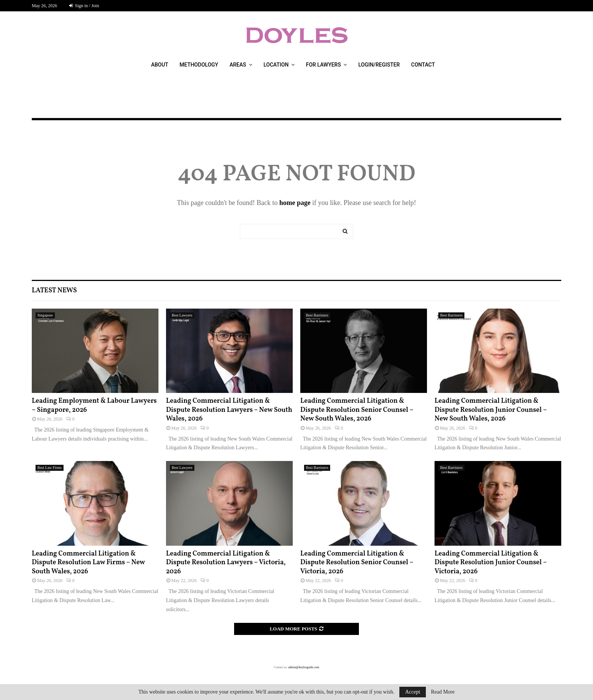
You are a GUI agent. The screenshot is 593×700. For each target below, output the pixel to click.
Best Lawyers (182, 315)
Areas (238, 65)
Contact (423, 65)
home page (295, 203)
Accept (413, 692)
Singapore (45, 315)
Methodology (199, 65)
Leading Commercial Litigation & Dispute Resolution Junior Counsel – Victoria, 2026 (491, 563)
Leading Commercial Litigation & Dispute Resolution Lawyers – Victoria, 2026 (226, 563)
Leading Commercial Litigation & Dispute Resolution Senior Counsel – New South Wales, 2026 (357, 410)
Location (276, 65)
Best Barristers (317, 315)
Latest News (54, 291)
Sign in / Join (84, 6)
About (159, 65)
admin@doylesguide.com (304, 667)
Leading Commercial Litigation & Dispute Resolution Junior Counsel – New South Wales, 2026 (491, 410)
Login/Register (379, 65)
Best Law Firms (50, 468)
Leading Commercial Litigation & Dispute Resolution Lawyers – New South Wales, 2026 (229, 410)
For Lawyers (323, 65)
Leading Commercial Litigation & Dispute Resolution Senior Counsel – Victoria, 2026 (357, 563)
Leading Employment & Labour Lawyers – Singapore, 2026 (94, 405)
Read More (443, 692)
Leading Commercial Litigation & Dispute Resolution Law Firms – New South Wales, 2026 (88, 563)
